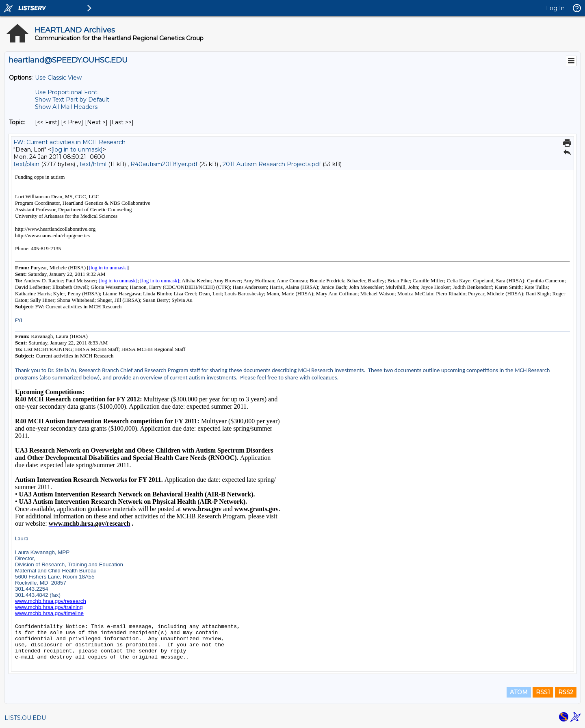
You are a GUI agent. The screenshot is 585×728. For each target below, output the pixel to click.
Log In (555, 8)
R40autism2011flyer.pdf (164, 164)
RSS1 (543, 692)
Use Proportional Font (66, 92)
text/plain (26, 164)
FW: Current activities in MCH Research (69, 142)
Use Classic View (58, 78)
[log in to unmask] (77, 149)
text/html (93, 164)
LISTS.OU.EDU (25, 718)
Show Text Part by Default (72, 100)
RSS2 (566, 692)
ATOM (519, 692)
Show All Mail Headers (66, 107)
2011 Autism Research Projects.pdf (272, 164)
